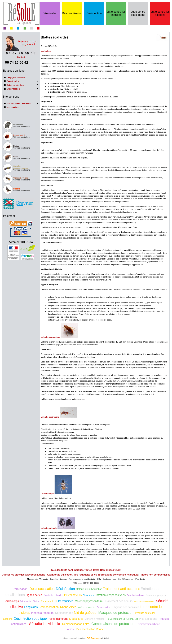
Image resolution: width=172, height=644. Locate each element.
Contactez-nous (109, 579)
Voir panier (44, 579)
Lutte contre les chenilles (116, 13)
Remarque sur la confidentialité (82, 579)
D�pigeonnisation (16, 77)
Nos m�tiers (13, 107)
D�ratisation (13, 81)
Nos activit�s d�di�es (19, 103)
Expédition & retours (59, 579)
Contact (21, 56)
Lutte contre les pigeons (138, 13)
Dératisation (50, 13)
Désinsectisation (72, 13)
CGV (99, 579)
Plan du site (140, 579)
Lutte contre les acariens (160, 13)
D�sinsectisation (15, 85)
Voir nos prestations (22, 127)
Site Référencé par (126, 579)
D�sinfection (13, 89)
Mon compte (32, 579)
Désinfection (94, 13)
